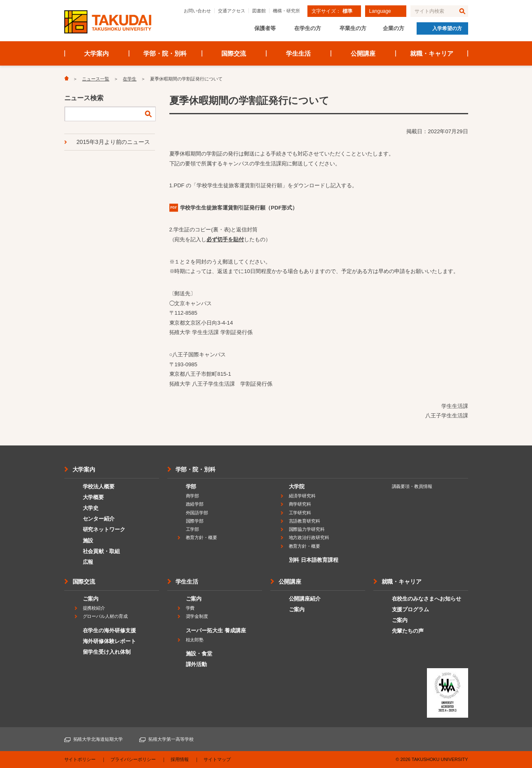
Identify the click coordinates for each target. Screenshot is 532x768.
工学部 (193, 529)
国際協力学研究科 (307, 529)
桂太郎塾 (195, 640)
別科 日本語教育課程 (314, 560)
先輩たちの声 (408, 631)
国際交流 (234, 53)
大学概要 (94, 497)
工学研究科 (300, 513)
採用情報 (180, 759)
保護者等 (265, 28)
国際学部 (195, 521)
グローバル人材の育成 (105, 616)
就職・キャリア (432, 53)
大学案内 (96, 53)
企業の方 (394, 28)
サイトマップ (217, 759)
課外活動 (197, 664)
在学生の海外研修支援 (110, 630)
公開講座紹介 (305, 599)
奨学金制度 (197, 616)
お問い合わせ (197, 11)
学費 (190, 608)
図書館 (259, 11)
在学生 (130, 79)
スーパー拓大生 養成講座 (216, 630)
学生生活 (298, 53)
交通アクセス (232, 11)
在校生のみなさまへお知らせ (427, 599)
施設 (88, 541)
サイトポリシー (80, 759)
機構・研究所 (286, 11)
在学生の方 (308, 28)
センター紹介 (99, 519)
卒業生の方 (353, 28)
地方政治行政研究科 (309, 537)
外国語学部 (197, 513)
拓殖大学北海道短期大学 (98, 739)
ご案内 (91, 599)
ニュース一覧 (96, 79)
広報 (88, 562)
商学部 (193, 496)
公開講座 (363, 53)
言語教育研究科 (305, 521)
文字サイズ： (332, 11)
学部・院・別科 (165, 53)
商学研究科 (300, 504)
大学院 (297, 486)
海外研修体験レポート (110, 641)
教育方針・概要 (202, 537)
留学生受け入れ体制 (107, 652)
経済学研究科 (302, 496)
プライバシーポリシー (133, 759)
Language (380, 11)
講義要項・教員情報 (412, 486)
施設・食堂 (199, 654)
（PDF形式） (239, 208)
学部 (191, 486)
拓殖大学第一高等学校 (171, 739)
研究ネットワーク (104, 529)
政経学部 (195, 504)
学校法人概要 (99, 486)
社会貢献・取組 (102, 551)
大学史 (91, 508)
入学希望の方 (447, 28)
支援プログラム (411, 609)
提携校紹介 (94, 608)
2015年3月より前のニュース (114, 142)
